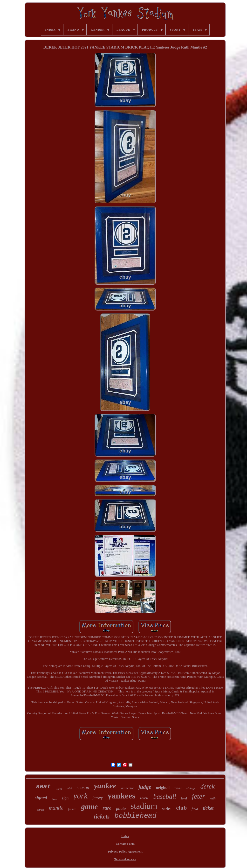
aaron (41, 810)
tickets (102, 816)
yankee (105, 786)
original (163, 788)
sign (65, 798)
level (184, 798)
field (195, 809)
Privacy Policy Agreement (125, 851)
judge (145, 787)
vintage (191, 788)
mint (69, 788)
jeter (198, 796)
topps (55, 799)
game (89, 807)
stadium (144, 806)
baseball (165, 796)
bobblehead (136, 816)
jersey (98, 798)
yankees (121, 796)
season (83, 787)
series (167, 809)
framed (72, 809)
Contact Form (125, 844)
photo (121, 808)
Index (125, 836)
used (144, 798)
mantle (56, 808)
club (181, 808)
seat (43, 787)
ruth (213, 798)
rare (107, 808)
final (178, 788)
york (80, 796)
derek (208, 786)
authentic (127, 788)
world (59, 789)
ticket (208, 808)
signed (41, 798)
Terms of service (125, 859)
